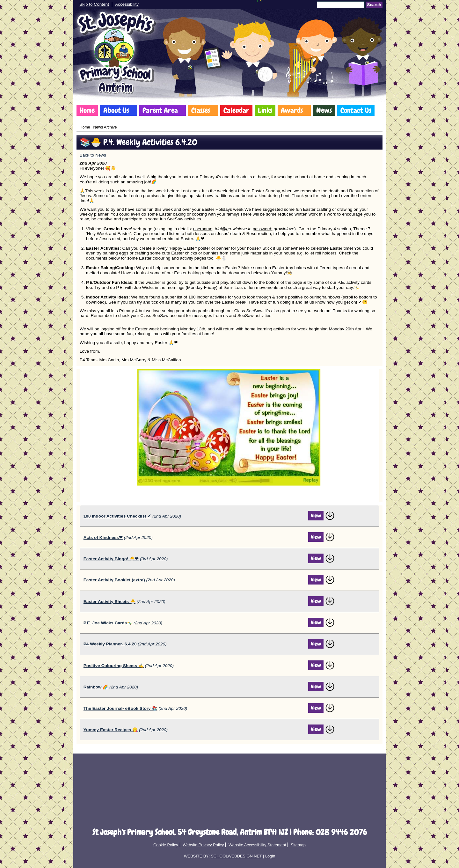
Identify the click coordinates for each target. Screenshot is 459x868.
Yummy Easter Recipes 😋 (111, 730)
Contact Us (356, 110)
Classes (201, 110)
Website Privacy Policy (203, 845)
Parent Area (160, 110)
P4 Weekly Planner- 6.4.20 (110, 644)
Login (270, 856)
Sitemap (298, 845)
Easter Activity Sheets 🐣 (109, 602)
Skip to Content (94, 4)
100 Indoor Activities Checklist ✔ (117, 516)
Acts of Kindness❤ (103, 537)
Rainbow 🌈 (96, 687)
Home (87, 110)
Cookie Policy (166, 845)
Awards (292, 110)
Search (374, 5)
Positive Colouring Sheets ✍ (114, 666)
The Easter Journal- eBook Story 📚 (120, 708)
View (316, 516)
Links (265, 110)
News (324, 110)
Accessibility (127, 4)
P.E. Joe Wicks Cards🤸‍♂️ (108, 623)
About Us (116, 110)
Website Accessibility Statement (257, 845)
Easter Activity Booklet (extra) (114, 580)
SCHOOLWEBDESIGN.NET (236, 856)
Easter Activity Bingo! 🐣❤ (111, 559)
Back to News (93, 155)
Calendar (236, 110)
